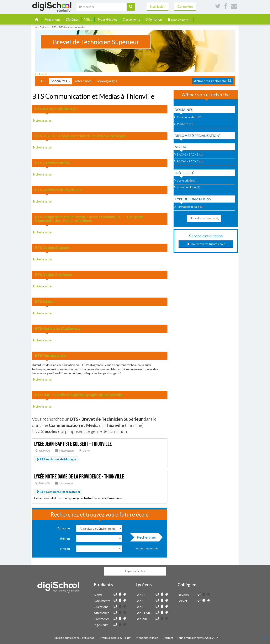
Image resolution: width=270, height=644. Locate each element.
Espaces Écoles (135, 571)
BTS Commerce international (58, 492)
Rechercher (145, 538)
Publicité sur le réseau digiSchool (74, 638)
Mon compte (179, 20)
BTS (43, 81)
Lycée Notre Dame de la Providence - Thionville (79, 477)
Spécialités (60, 81)
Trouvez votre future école (206, 244)
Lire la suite (42, 121)
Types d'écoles (107, 19)
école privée (185, 180)
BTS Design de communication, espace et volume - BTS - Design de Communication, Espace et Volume (89, 219)
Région (65, 538)
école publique (186, 187)
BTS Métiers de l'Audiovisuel (58, 328)
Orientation (154, 19)
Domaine (64, 528)
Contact (168, 638)
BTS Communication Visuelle (59, 190)
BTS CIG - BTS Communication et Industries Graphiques (81, 136)
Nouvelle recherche (204, 218)
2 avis (84, 451)
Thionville (43, 451)
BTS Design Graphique (54, 275)
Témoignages (107, 81)
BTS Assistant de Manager (57, 109)
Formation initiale (188, 207)
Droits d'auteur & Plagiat (116, 638)
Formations (52, 19)
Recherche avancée (147, 548)
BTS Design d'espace (52, 248)
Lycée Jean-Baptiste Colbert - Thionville (73, 444)
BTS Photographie (50, 355)
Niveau (65, 549)
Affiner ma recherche (213, 81)
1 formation (64, 483)
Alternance (83, 81)
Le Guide (43, 74)
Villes (88, 19)
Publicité (183, 124)
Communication (187, 117)
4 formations (65, 451)
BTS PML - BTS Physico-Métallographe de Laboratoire (79, 395)
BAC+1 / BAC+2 (188, 154)
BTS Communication (52, 163)
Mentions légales (147, 638)
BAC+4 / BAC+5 (188, 161)
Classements (131, 19)
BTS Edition (45, 301)
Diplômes (72, 19)
